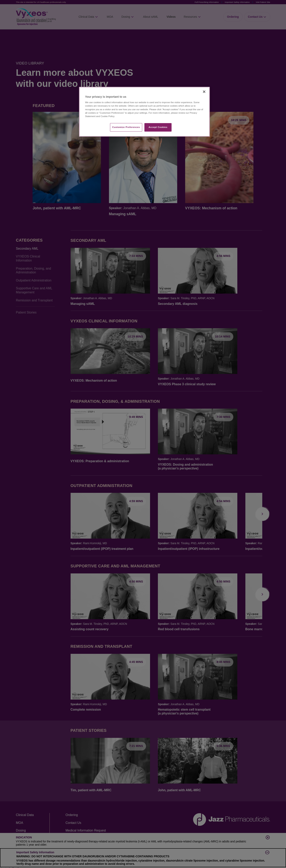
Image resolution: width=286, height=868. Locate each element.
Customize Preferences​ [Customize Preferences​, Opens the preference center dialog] (126, 127)
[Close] (204, 92)
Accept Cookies (158, 127)
